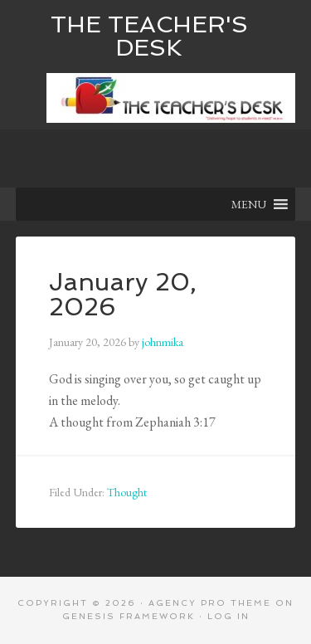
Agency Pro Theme (210, 603)
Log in (228, 616)
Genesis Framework (129, 616)
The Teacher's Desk (149, 36)
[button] (249, 204)
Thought (127, 492)
